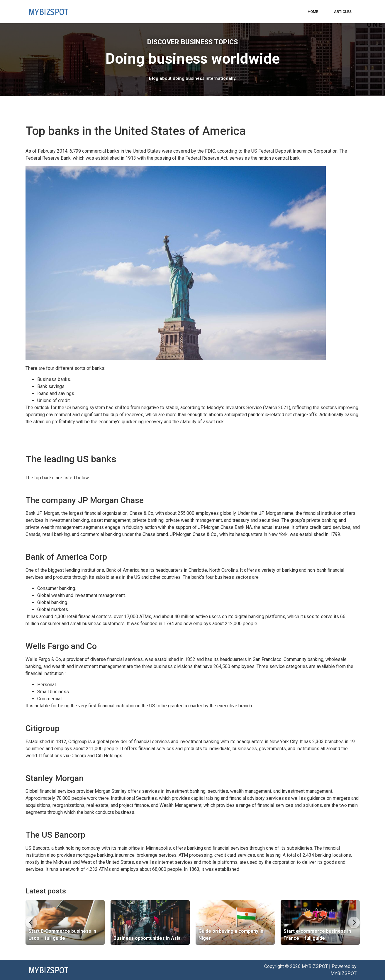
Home (313, 12)
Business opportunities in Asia (147, 938)
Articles (343, 12)
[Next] (354, 922)
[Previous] (31, 922)
